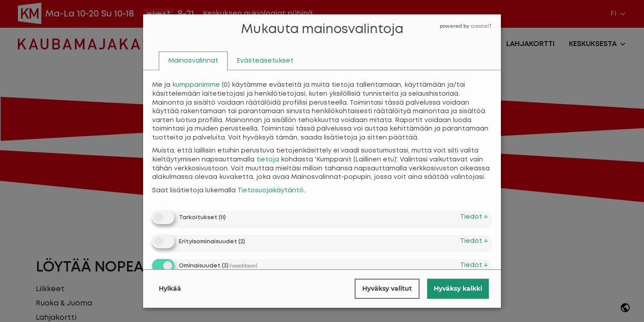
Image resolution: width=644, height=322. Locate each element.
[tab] (193, 61)
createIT (481, 26)
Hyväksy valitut (387, 288)
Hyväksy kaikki (458, 288)
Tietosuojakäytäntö (271, 191)
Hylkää (170, 288)
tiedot (474, 217)
